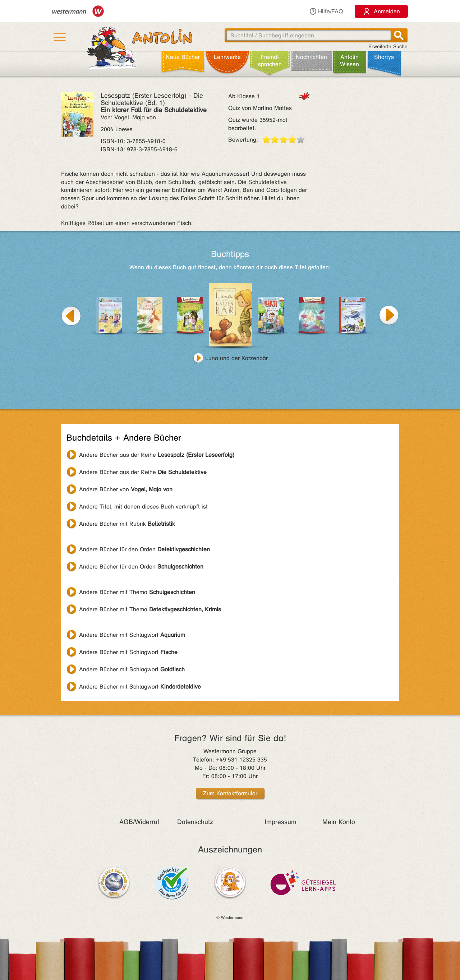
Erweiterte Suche (388, 47)
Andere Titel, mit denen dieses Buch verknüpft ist (143, 507)
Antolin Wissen (349, 61)
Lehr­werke (227, 57)
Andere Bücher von (126, 489)
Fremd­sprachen (270, 61)
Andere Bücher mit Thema (137, 592)
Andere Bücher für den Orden (144, 549)
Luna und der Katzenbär (236, 358)
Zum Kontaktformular (230, 793)
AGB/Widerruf (139, 822)
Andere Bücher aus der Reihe (157, 455)
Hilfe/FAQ (326, 11)
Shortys (384, 57)
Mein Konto (339, 822)
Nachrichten (311, 57)
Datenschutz (195, 822)
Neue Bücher (183, 57)
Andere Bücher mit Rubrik (127, 524)
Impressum (280, 822)
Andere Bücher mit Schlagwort (132, 635)
